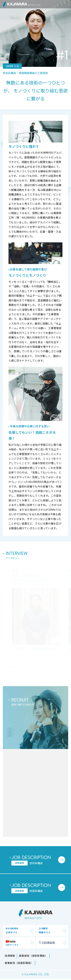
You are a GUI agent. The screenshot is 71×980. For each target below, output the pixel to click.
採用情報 (10, 956)
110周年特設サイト (45, 930)
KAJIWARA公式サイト (12, 930)
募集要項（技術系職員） (33, 956)
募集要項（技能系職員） (19, 963)
